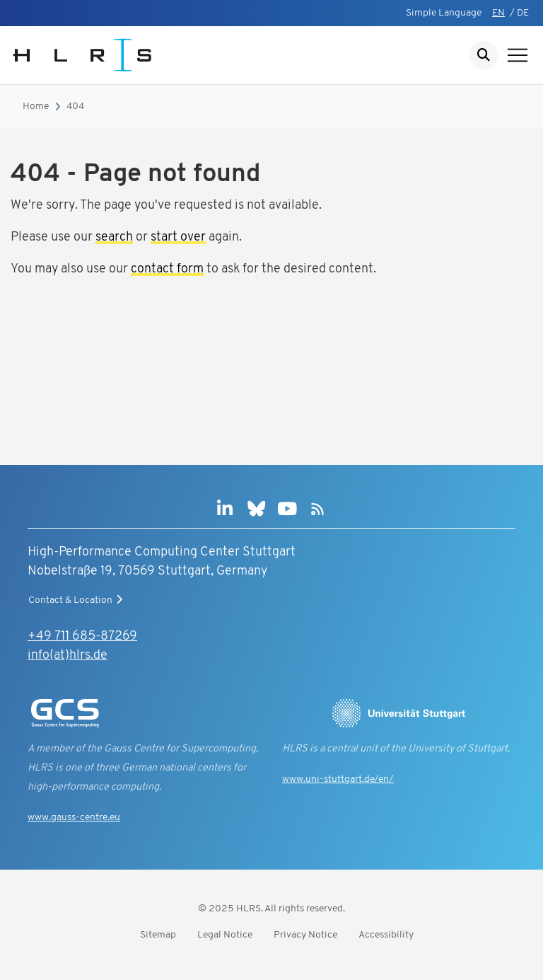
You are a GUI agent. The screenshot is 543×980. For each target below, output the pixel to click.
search (114, 237)
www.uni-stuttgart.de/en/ (338, 779)
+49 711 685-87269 (82, 636)
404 (75, 106)
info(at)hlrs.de (68, 656)
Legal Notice (225, 935)
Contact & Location (77, 600)
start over (178, 237)
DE (523, 13)
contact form (167, 269)
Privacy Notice (305, 935)
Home (36, 106)
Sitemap (158, 935)
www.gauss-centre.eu (74, 818)
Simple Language (444, 13)
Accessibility (386, 935)
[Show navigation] (518, 55)
